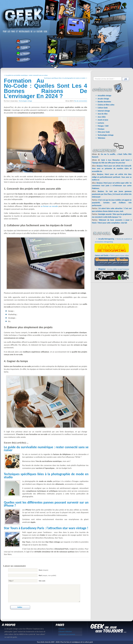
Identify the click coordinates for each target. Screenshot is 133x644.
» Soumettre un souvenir (67, 634)
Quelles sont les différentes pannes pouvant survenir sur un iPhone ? (46, 504)
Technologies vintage (25, 101)
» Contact (62, 629)
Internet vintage (104, 111)
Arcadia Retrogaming (106, 239)
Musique (101, 129)
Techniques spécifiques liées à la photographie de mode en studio (46, 476)
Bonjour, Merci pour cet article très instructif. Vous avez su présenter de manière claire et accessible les (112, 169)
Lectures (101, 123)
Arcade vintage (103, 99)
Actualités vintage (105, 96)
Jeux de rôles (103, 114)
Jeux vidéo (102, 117)
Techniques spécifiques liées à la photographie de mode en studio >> (66, 78)
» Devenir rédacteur (65, 632)
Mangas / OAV (103, 126)
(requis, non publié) (47, 575)
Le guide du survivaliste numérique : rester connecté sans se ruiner (46, 449)
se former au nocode (49, 206)
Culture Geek (103, 108)
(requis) (43, 570)
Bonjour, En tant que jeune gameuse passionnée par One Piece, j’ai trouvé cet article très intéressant (112, 194)
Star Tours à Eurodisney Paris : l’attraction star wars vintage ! (46, 528)
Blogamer (102, 269)
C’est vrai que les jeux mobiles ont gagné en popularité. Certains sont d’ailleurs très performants (112, 203)
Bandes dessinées (104, 102)
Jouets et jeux (103, 120)
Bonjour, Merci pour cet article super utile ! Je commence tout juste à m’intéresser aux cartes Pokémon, (112, 186)
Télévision (101, 138)
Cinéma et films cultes (106, 105)
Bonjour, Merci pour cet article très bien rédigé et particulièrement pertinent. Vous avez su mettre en (112, 177)
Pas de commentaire (81, 101)
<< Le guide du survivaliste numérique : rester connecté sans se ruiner (26, 75)
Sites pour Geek (104, 132)
